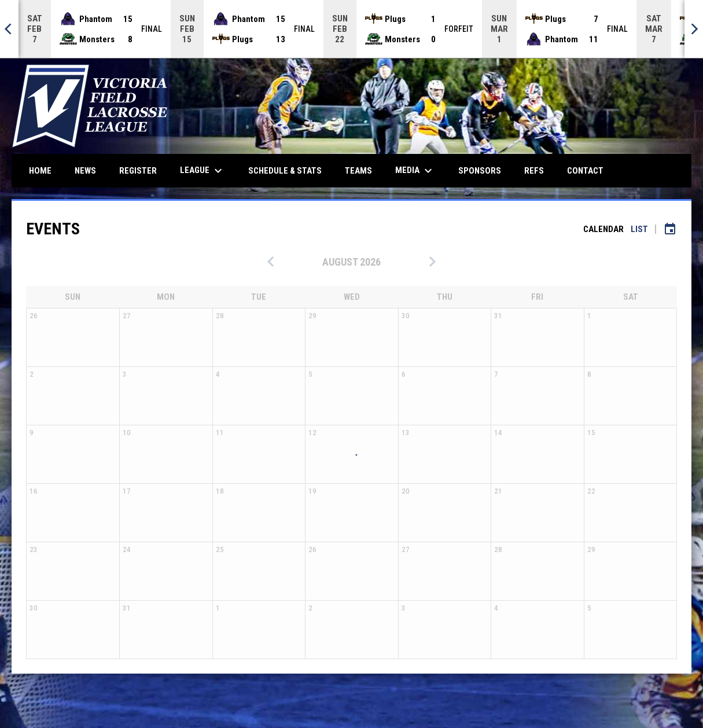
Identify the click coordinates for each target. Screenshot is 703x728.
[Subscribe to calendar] (670, 229)
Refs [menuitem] (534, 171)
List (639, 229)
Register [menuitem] (138, 171)
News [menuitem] (85, 171)
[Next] (694, 29)
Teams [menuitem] (358, 171)
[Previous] (9, 29)
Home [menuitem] (40, 171)
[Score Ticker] (351, 29)
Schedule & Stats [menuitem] (285, 171)
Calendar (603, 229)
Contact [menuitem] (585, 171)
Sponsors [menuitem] (480, 171)
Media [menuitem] (415, 171)
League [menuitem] (203, 171)
